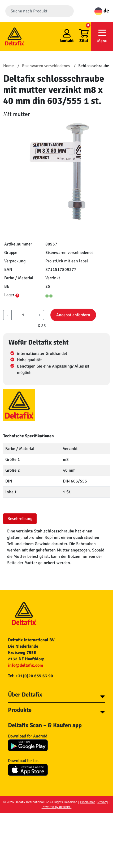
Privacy (103, 802)
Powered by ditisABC (57, 807)
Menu (102, 36)
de (102, 11)
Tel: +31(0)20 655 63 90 (31, 676)
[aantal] (23, 315)
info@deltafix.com (25, 665)
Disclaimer (88, 802)
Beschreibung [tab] (20, 519)
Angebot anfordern (73, 315)
